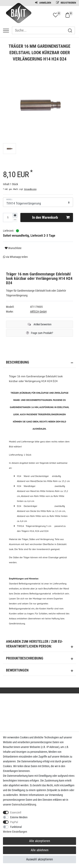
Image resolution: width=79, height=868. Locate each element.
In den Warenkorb (51, 217)
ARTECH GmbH (38, 312)
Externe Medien (19, 817)
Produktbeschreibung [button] (39, 659)
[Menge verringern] (15, 220)
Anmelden (43, 3)
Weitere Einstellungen (15, 832)
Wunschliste (13, 248)
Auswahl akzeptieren (39, 859)
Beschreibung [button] (39, 363)
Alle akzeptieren (40, 841)
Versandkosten (30, 189)
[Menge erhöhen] (15, 215)
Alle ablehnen (40, 850)
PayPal (14, 822)
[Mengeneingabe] (8, 217)
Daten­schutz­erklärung (24, 804)
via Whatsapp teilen (15, 257)
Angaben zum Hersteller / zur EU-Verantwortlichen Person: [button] (39, 645)
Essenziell (16, 812)
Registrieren (66, 3)
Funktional (16, 827)
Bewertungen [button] (39, 671)
